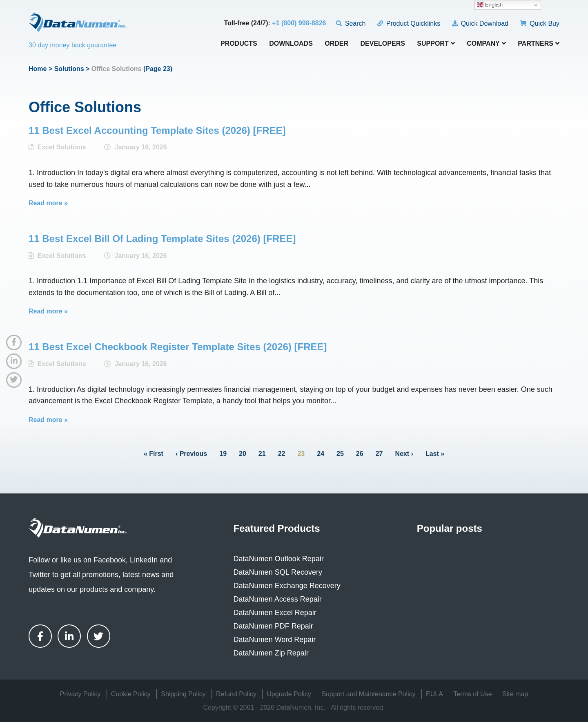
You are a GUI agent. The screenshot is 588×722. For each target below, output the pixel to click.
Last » (435, 454)
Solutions (69, 69)
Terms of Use (472, 694)
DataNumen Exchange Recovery (287, 586)
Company (486, 43)
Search (351, 23)
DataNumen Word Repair (275, 640)
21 (262, 454)
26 (360, 454)
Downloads (291, 44)
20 (243, 454)
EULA (434, 694)
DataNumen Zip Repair (271, 653)
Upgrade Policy (289, 694)
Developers (383, 44)
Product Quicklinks (409, 23)
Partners (539, 43)
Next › (404, 454)
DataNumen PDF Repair (273, 626)
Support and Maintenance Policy (368, 694)
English (490, 5)
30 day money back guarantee (72, 45)
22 (282, 454)
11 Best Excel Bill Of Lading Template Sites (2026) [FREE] (162, 239)
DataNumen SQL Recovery (278, 572)
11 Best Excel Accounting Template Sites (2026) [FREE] (157, 130)
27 (379, 454)
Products (239, 44)
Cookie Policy (131, 694)
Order (336, 44)
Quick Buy (540, 23)
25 (340, 454)
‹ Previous (191, 454)
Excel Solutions (61, 147)
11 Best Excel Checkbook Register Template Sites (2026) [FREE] (178, 347)
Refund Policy (236, 694)
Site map (515, 694)
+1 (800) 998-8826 (299, 23)
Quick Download (480, 23)
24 (321, 454)
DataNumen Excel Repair (275, 613)
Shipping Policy (183, 694)
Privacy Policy (80, 694)
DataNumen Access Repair (278, 599)
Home (38, 69)
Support (436, 43)
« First (154, 454)
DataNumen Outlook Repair (279, 559)
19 (223, 454)
